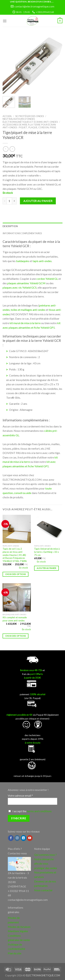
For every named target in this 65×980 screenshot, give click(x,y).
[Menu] (5, 21)
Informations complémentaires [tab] (22, 233)
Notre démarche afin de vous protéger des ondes (46, 864)
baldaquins (23, 261)
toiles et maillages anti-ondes (28, 310)
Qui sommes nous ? (45, 855)
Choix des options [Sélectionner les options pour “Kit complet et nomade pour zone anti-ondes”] (16, 636)
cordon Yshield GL (47, 279)
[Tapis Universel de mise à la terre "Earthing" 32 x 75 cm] (48, 529)
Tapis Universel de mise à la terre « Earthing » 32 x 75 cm (47, 552)
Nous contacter (43, 890)
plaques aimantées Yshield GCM (26, 283)
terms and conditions (39, 811)
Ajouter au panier (38, 201)
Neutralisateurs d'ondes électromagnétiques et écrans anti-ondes (30, 120)
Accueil (7, 116)
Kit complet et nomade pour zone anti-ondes (15, 619)
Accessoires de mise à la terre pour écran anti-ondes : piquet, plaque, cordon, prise (29, 126)
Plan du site (15, 953)
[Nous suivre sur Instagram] (17, 838)
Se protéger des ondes (30, 116)
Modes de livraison (19, 927)
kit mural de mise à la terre (25, 323)
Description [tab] (10, 226)
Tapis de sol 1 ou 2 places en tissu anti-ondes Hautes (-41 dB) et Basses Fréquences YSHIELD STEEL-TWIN (15, 555)
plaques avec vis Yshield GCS (20, 287)
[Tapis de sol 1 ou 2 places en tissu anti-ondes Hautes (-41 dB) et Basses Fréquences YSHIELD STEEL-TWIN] (17, 529)
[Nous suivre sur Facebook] (11, 838)
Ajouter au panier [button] (46, 568)
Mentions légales (18, 931)
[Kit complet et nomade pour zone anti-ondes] (17, 597)
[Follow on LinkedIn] (23, 838)
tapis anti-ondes (42, 261)
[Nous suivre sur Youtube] (30, 838)
